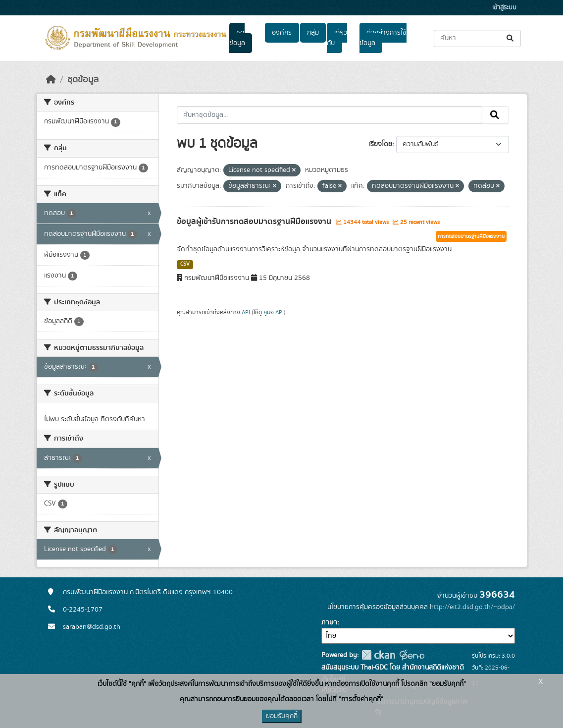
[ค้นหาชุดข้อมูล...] (477, 38)
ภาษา (329, 622)
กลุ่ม (313, 33)
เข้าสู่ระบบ (504, 8)
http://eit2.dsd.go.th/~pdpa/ (472, 607)
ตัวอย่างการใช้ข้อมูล (383, 38)
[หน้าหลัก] (51, 80)
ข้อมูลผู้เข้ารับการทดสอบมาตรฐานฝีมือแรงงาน (255, 222)
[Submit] (511, 38)
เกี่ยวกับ (337, 38)
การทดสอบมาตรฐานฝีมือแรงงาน (471, 236)
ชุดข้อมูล (237, 38)
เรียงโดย (381, 144)
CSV (185, 264)
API (246, 312)
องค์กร (282, 33)
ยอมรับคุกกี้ (282, 716)
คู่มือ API (274, 312)
